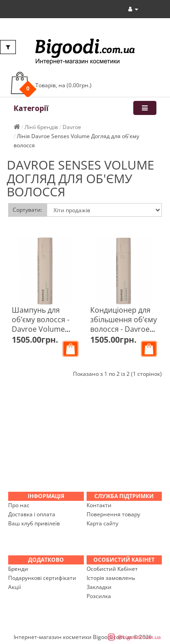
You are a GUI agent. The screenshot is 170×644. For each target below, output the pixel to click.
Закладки (99, 587)
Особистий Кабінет (112, 569)
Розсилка (99, 596)
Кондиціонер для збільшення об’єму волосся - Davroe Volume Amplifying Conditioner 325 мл (124, 329)
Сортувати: (27, 210)
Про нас (19, 505)
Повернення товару (113, 514)
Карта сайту (102, 523)
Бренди (18, 569)
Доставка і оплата (32, 514)
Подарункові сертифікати (42, 578)
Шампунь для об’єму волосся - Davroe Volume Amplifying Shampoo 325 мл (41, 329)
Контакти (99, 505)
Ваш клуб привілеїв (34, 523)
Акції (15, 587)
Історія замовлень (111, 578)
